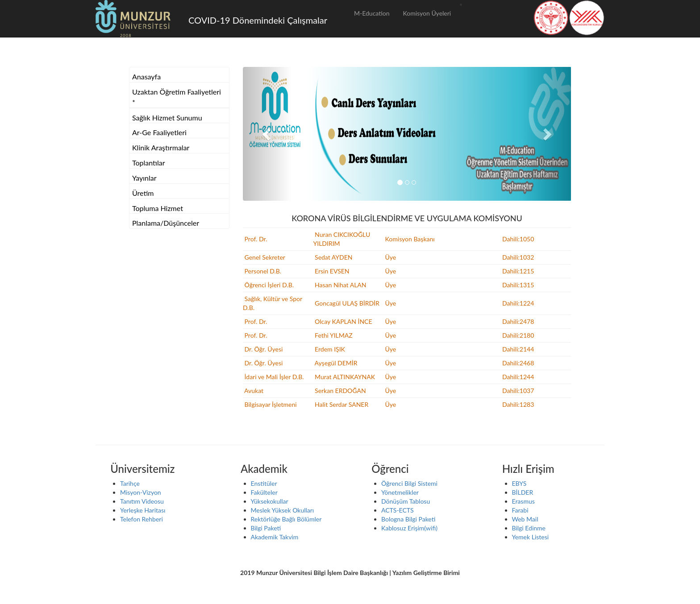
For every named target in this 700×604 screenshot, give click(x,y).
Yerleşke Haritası (143, 510)
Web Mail (525, 519)
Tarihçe (130, 483)
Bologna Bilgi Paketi (408, 519)
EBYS (519, 483)
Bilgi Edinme (529, 528)
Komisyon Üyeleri (427, 13)
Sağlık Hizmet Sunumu (167, 118)
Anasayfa (146, 77)
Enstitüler (264, 483)
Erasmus (523, 501)
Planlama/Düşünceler (166, 223)
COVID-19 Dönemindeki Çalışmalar (258, 20)
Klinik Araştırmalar (161, 147)
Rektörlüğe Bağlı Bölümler (286, 519)
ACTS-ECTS (398, 510)
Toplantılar (149, 163)
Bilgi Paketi (266, 528)
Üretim (143, 193)
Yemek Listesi (531, 537)
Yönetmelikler (400, 492)
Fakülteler (264, 492)
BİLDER (523, 492)
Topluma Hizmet (158, 208)
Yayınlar (144, 178)
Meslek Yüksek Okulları (283, 510)
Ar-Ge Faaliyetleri (159, 132)
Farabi (520, 510)
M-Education (372, 13)
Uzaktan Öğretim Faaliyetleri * (177, 97)
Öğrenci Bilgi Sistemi (409, 483)
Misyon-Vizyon (141, 492)
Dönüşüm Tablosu (406, 501)
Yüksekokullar (270, 501)
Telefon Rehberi (142, 519)
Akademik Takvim (275, 537)
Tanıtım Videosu (142, 501)
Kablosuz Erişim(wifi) (409, 528)
